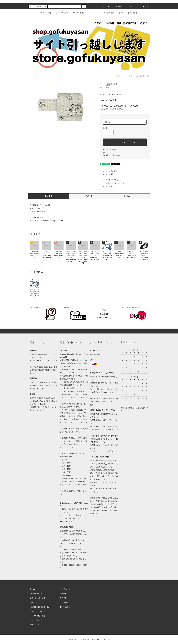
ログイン (130, 7)
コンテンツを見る (77, 13)
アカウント (105, 7)
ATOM (37, 625)
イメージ (89, 196)
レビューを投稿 (107, 174)
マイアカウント (66, 589)
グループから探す (61, 13)
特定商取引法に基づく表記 (111, 155)
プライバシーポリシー (38, 611)
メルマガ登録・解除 (106, 13)
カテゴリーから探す (43, 13)
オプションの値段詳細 (110, 150)
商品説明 (49, 196)
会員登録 (118, 7)
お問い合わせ (131, 13)
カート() (143, 7)
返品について (107, 152)
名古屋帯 (108, 86)
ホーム (31, 13)
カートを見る (65, 602)
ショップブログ (36, 620)
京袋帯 (115, 84)
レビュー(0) (129, 196)
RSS (31, 625)
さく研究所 (109, 84)
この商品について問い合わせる (112, 183)
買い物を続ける (107, 187)
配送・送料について (37, 598)
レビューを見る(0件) (108, 171)
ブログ (120, 13)
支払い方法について (37, 593)
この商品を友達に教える (110, 180)
